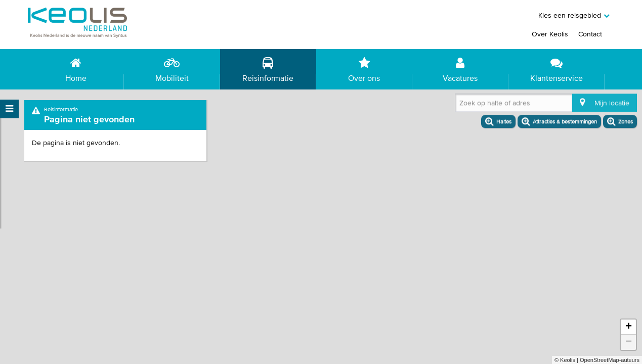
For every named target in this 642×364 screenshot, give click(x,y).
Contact (590, 34)
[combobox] (461, 106)
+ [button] (629, 327)
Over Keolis (550, 34)
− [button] (629, 342)
